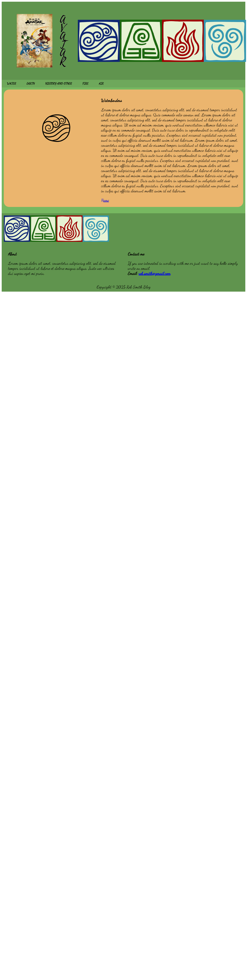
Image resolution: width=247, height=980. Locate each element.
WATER (12, 84)
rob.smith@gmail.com (154, 273)
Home (105, 200)
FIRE (85, 84)
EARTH (31, 84)
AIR (101, 84)
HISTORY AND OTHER (59, 84)
